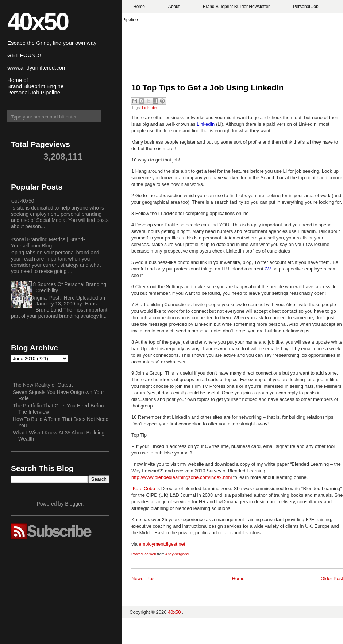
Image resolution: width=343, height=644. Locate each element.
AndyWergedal (177, 554)
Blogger (74, 504)
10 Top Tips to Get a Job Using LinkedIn (209, 88)
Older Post (332, 579)
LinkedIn (206, 124)
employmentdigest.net (162, 544)
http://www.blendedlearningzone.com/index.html (182, 477)
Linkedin (149, 108)
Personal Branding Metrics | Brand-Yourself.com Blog (45, 243)
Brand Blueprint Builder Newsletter (236, 7)
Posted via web (144, 554)
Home (139, 7)
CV (268, 269)
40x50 (38, 21)
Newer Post (144, 579)
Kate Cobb (144, 489)
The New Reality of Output (43, 385)
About (174, 7)
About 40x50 (20, 201)
